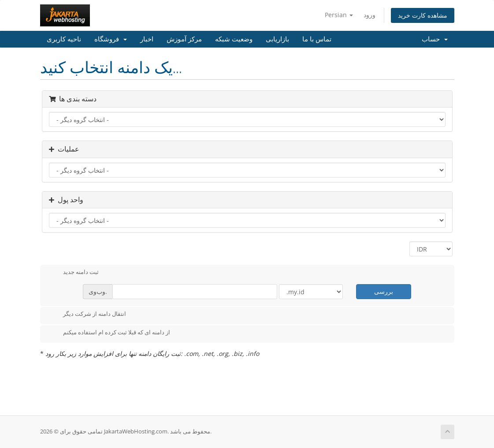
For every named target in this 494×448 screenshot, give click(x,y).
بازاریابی (277, 39)
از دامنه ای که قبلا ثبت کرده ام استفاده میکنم (110, 333)
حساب (435, 39)
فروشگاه (111, 39)
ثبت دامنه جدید (74, 273)
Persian (339, 15)
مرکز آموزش (184, 39)
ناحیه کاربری (64, 39)
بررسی (384, 291)
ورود (370, 15)
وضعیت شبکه (234, 39)
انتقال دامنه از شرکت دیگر (87, 315)
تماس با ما (317, 39)
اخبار (147, 39)
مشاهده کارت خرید (423, 15)
